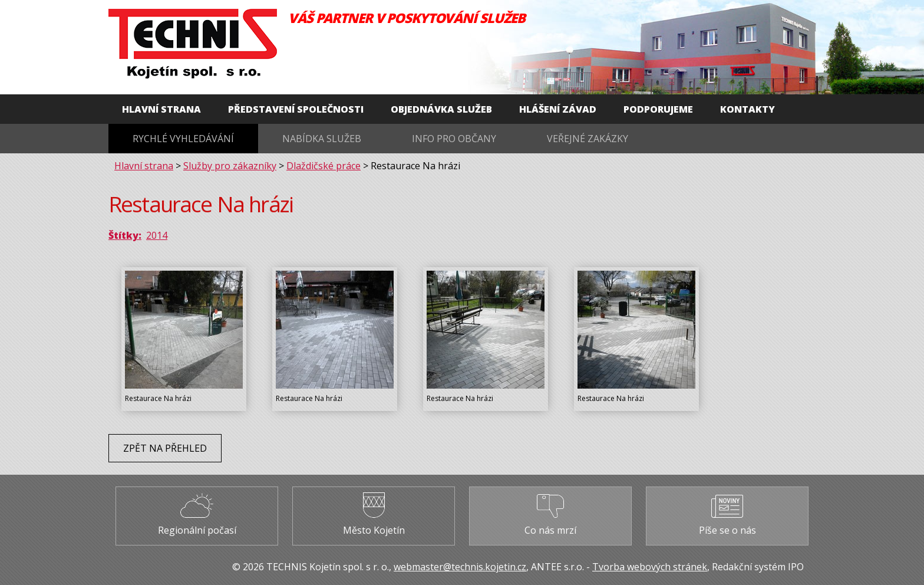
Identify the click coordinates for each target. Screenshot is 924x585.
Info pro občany (454, 139)
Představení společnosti (296, 109)
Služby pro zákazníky (230, 166)
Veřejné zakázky (588, 139)
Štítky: (125, 235)
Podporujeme (658, 109)
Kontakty (748, 109)
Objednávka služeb (441, 109)
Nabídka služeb (322, 139)
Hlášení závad (558, 109)
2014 (157, 235)
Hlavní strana (161, 109)
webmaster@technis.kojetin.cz (460, 567)
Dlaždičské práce (324, 166)
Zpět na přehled (165, 448)
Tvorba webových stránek (650, 567)
